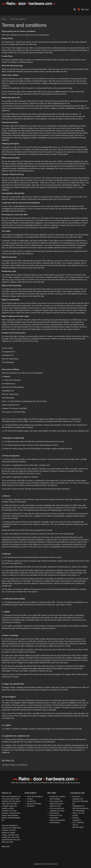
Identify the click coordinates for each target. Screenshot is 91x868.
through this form (13, 405)
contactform (77, 820)
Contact (30, 799)
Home (4, 19)
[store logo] (45, 3)
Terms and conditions (35, 796)
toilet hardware (13, 815)
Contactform (31, 801)
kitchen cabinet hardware (11, 818)
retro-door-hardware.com (80, 431)
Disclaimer (31, 806)
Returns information (34, 804)
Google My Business (72, 783)
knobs (4, 815)
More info (6, 847)
